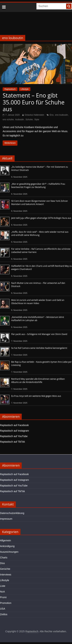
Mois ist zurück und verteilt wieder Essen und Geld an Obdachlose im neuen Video (38, 302)
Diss (2, 563)
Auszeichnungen (9, 552)
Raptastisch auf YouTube (14, 436)
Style (37, 120)
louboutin (20, 120)
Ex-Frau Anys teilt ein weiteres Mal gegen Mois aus (36, 396)
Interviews (6, 575)
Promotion (6, 603)
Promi (3, 597)
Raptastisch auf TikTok (12, 442)
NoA (2, 592)
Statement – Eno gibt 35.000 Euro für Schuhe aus (34, 102)
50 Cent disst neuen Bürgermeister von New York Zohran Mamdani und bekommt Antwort (39, 203)
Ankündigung (7, 546)
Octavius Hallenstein (34, 115)
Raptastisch (10, 89)
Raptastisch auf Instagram (14, 431)
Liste (3, 586)
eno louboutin (62, 115)
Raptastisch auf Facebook (14, 425)
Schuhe (29, 120)
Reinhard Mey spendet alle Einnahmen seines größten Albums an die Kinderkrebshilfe (38, 381)
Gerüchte (5, 569)
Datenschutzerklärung (12, 513)
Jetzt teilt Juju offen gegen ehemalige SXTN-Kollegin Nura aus (41, 218)
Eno (52, 115)
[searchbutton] (69, 6)
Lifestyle (25, 89)
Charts (4, 558)
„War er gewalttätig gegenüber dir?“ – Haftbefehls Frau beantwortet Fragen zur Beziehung (38, 186)
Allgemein (5, 540)
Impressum (6, 519)
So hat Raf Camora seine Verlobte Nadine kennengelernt (39, 348)
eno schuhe (8, 120)
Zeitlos (4, 614)
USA (3, 609)
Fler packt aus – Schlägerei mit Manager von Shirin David (39, 334)
